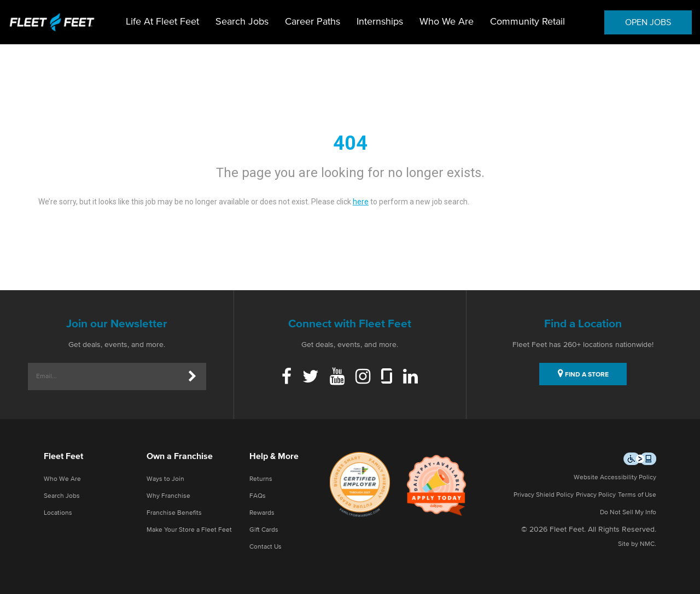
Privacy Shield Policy (544, 495)
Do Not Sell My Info (628, 513)
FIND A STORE (583, 373)
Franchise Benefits (174, 513)
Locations (58, 513)
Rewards (262, 513)
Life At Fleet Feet (162, 22)
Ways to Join (165, 479)
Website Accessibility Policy (615, 478)
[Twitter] (311, 378)
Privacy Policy (596, 495)
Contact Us (266, 547)
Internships (380, 22)
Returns (261, 479)
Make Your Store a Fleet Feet (189, 530)
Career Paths (313, 22)
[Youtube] (337, 378)
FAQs (258, 496)
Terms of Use (637, 495)
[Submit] (192, 377)
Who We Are (447, 22)
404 (350, 143)
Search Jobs (242, 22)
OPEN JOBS (648, 22)
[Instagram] (363, 378)
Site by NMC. (637, 544)
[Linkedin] (410, 378)
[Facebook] (287, 378)
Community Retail (527, 22)
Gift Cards (264, 530)
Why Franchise (168, 496)
